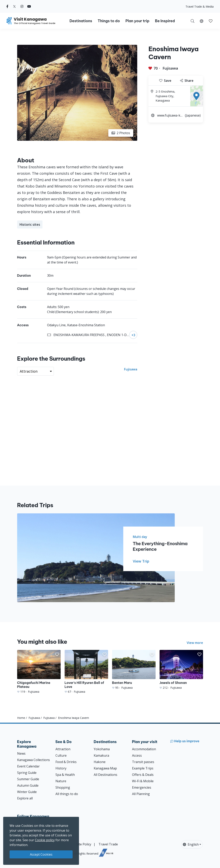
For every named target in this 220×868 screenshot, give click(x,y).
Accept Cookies (41, 854)
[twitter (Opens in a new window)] (14, 6)
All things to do (67, 794)
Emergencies (142, 787)
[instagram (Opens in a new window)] (22, 6)
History (61, 768)
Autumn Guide (28, 785)
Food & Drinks (66, 762)
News (21, 753)
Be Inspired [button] (165, 21)
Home (21, 718)
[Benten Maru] (134, 670)
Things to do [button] (109, 21)
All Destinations (106, 775)
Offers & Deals (143, 775)
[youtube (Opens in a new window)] (29, 6)
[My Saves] (211, 21)
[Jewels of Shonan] (181, 670)
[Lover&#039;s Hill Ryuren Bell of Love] (86, 672)
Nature (61, 781)
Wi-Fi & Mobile (143, 781)
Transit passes (143, 762)
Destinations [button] (81, 21)
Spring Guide (27, 773)
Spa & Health (65, 775)
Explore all (25, 798)
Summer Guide (28, 779)
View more (195, 643)
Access (137, 755)
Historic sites (30, 224)
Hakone (100, 762)
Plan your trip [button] (137, 21)
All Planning (141, 794)
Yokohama (102, 749)
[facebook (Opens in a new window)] (7, 6)
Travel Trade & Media (200, 6)
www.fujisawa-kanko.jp (170, 116)
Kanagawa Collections (34, 760)
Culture (61, 755)
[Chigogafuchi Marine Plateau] (39, 672)
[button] (202, 21)
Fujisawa (170, 68)
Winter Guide (27, 792)
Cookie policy (45, 840)
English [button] (191, 844)
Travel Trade (108, 844)
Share (187, 81)
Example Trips (143, 768)
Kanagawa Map (105, 768)
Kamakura (101, 755)
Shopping (63, 787)
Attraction (63, 749)
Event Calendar (28, 766)
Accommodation (144, 749)
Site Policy (84, 844)
